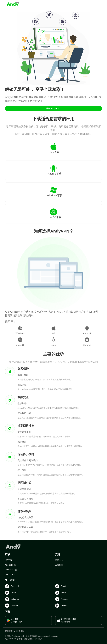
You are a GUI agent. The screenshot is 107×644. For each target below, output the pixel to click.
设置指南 (59, 565)
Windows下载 (11, 570)
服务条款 (20, 631)
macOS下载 (10, 574)
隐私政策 (9, 631)
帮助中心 (59, 560)
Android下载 (10, 565)
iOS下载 (9, 560)
